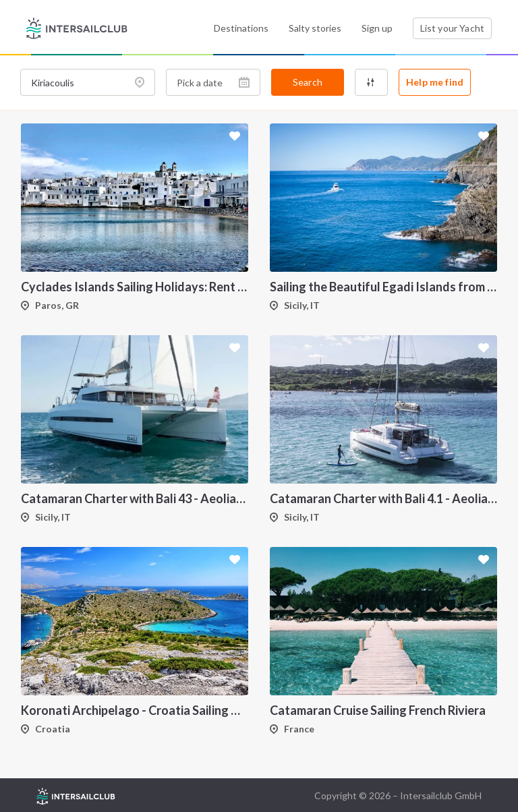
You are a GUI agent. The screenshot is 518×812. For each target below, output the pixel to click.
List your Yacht (452, 28)
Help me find (435, 82)
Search (308, 82)
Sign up (377, 28)
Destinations (241, 28)
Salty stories (315, 28)
